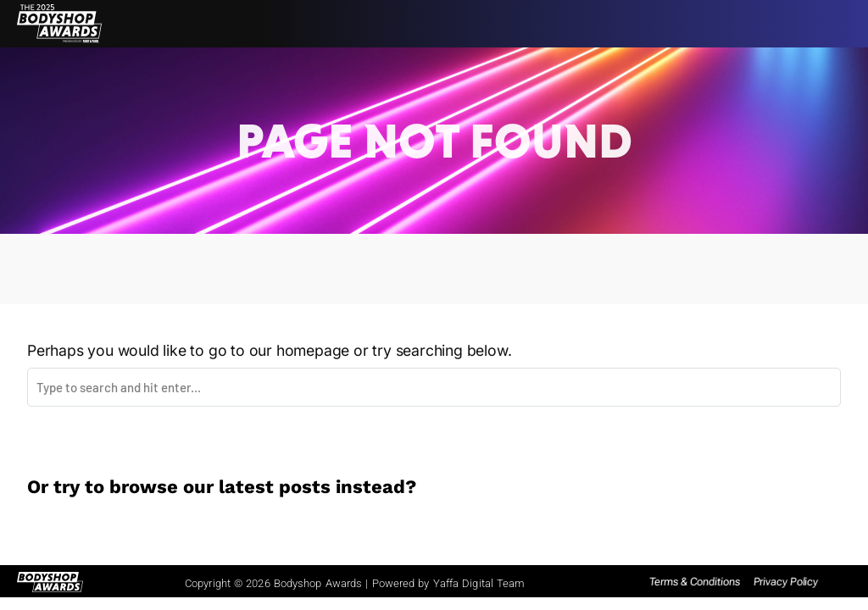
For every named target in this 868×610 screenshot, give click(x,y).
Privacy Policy (786, 582)
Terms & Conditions (695, 582)
